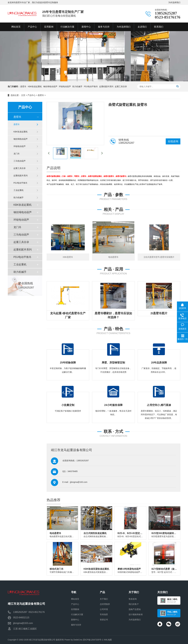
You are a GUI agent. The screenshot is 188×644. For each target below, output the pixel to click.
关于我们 (104, 599)
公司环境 (104, 609)
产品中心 (32, 95)
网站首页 (75, 599)
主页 (23, 95)
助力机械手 (77, 86)
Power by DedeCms (73, 640)
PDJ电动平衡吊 (91, 86)
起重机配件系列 (106, 86)
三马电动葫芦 (20, 161)
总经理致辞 (105, 604)
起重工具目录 (121, 86)
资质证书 (104, 620)
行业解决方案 (77, 614)
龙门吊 (17, 154)
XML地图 (108, 640)
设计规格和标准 (136, 614)
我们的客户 (134, 604)
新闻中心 (75, 620)
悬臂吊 (23, 86)
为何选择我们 (174, 2)
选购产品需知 (135, 609)
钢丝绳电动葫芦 (50, 86)
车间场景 (104, 614)
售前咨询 (133, 599)
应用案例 (75, 609)
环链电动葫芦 (65, 86)
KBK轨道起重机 (35, 86)
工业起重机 (19, 190)
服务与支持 (76, 625)
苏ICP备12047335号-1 (93, 640)
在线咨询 (173, 141)
